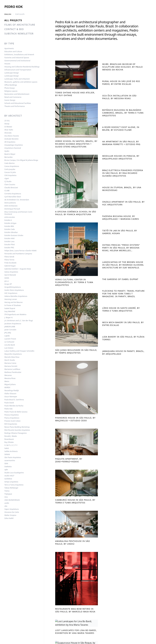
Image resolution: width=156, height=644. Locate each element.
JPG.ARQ (8, 333)
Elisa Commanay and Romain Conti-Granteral (18, 213)
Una (6, 497)
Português (20, 14)
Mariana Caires (10, 363)
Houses (7, 64)
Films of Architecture (20, 25)
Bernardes (8, 157)
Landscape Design (12, 73)
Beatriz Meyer (10, 154)
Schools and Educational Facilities (18, 103)
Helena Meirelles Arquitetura (16, 296)
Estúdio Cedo (10, 229)
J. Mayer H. (9, 318)
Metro (7, 381)
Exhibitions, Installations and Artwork (19, 55)
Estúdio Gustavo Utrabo (14, 235)
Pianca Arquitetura (12, 418)
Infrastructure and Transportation (18, 70)
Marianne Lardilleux (12, 369)
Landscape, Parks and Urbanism (17, 79)
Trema (7, 491)
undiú (7, 503)
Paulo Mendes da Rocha (14, 406)
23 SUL (7, 121)
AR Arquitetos (10, 142)
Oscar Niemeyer (11, 397)
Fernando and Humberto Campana (18, 254)
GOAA (7, 278)
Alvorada (8, 133)
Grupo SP (8, 284)
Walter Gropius (10, 515)
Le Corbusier (9, 342)
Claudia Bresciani (11, 188)
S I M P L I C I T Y (11, 445)
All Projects (13, 20)
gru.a (6, 281)
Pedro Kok (14, 7)
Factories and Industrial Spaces (17, 58)
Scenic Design (10, 100)
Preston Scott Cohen (12, 421)
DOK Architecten (11, 206)
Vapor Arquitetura (12, 509)
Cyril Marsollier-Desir (13, 197)
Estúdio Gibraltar (11, 232)
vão (6, 506)
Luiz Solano (9, 348)
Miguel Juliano (10, 384)
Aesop (7, 124)
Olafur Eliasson (10, 394)
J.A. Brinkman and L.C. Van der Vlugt (19, 321)
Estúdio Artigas (10, 223)
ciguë (7, 178)
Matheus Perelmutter (13, 372)
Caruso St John (10, 172)
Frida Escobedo (10, 263)
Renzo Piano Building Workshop (17, 427)
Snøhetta (8, 467)
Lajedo (7, 336)
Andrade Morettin (11, 139)
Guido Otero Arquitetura (14, 290)
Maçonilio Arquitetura (13, 354)
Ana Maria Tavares (12, 136)
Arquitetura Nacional (13, 148)
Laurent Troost (10, 339)
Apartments (9, 49)
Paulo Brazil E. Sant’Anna (14, 400)
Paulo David (9, 403)
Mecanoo (8, 375)
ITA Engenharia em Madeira (15, 315)
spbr (6, 470)
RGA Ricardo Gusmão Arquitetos (17, 430)
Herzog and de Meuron (14, 302)
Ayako (7, 151)
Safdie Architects (11, 451)
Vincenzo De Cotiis (12, 512)
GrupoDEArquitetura (13, 287)
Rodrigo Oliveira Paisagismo (16, 433)
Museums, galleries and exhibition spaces (21, 82)
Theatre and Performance (15, 106)
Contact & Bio (14, 29)
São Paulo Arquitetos (13, 457)
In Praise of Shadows (13, 305)
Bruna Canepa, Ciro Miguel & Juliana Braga (21, 160)
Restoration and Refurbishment (17, 94)
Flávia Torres (9, 260)
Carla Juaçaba (10, 169)
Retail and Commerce (13, 97)
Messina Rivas (10, 378)
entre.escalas (10, 217)
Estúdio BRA (9, 226)
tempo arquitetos (11, 482)
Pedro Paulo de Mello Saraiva (16, 412)
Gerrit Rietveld (10, 275)
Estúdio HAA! (10, 238)
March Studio (10, 360)
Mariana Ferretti (11, 366)
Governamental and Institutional (17, 61)
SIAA (6, 464)
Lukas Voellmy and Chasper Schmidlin (19, 351)
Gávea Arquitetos (11, 272)
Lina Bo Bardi (10, 345)
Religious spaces (11, 91)
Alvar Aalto (9, 130)
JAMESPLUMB (10, 327)
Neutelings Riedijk (12, 391)
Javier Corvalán (10, 330)
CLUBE (7, 191)
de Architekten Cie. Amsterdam (17, 200)
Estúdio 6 (8, 220)
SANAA (7, 454)
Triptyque (8, 494)
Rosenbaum (9, 439)
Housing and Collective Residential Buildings (22, 67)
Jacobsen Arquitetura (13, 324)
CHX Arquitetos (10, 175)
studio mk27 (9, 476)
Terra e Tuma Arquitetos (14, 485)
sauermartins (10, 461)
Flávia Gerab (9, 257)
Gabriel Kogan (10, 266)
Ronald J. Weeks (11, 436)
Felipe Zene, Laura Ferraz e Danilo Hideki (21, 251)
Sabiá (7, 448)
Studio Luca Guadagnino (14, 473)
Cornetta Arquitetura (13, 194)
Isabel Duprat (10, 308)
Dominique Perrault (12, 209)
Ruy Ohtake (9, 442)
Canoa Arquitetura (12, 166)
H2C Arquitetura (11, 293)
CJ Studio (8, 182)
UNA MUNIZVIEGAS (12, 500)
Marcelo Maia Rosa (12, 357)
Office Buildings (11, 85)
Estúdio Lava (9, 242)
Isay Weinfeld (10, 311)
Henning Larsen (11, 299)
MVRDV (7, 388)
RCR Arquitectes (11, 424)
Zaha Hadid (9, 518)
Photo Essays (10, 88)
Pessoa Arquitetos (12, 415)
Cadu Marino (10, 163)
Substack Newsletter (19, 34)
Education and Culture (13, 52)
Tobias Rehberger (11, 488)
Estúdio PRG (9, 248)
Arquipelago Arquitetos (14, 145)
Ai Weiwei (8, 127)
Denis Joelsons (10, 203)
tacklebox (8, 479)
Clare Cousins (10, 185)
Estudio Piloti (10, 245)
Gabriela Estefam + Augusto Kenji (18, 269)
